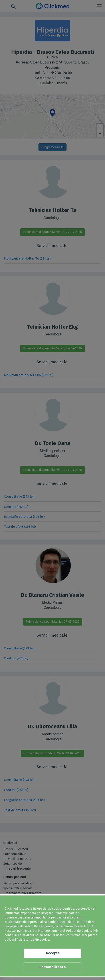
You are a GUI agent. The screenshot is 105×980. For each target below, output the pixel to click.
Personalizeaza (53, 967)
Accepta (52, 953)
